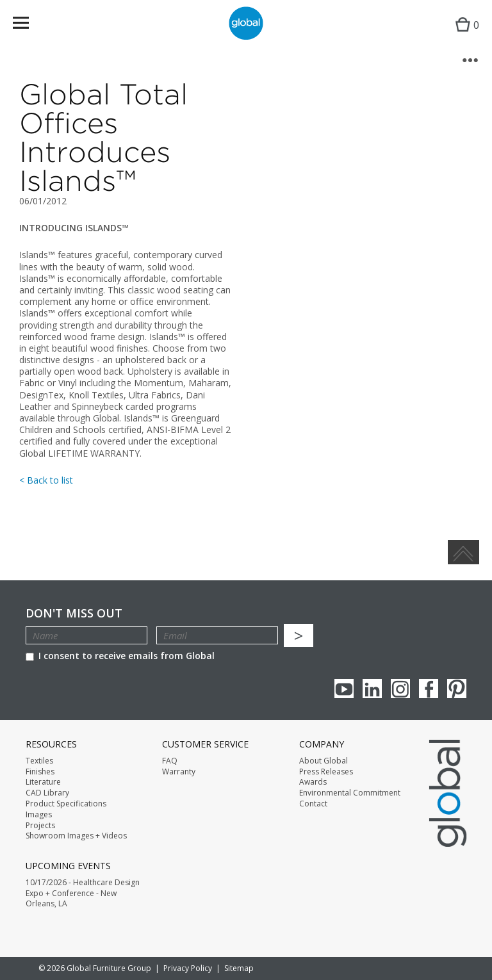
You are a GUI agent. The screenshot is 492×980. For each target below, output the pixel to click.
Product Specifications (66, 804)
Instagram (400, 689)
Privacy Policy (188, 968)
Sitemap (239, 968)
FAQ (170, 761)
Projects (40, 826)
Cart (464, 36)
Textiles (39, 761)
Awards (313, 782)
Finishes (40, 772)
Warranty (179, 772)
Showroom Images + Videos (76, 836)
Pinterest (457, 689)
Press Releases (326, 772)
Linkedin (372, 689)
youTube (344, 689)
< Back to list (46, 480)
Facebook (429, 689)
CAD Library (47, 793)
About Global (324, 761)
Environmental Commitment (350, 793)
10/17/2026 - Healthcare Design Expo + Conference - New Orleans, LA (83, 894)
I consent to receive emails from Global (120, 656)
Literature (43, 782)
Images (39, 815)
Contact (313, 804)
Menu (29, 25)
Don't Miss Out (74, 613)
